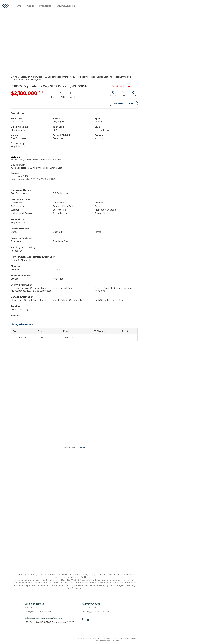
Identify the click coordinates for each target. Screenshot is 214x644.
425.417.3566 (32, 608)
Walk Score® (80, 448)
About (30, 6)
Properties (45, 6)
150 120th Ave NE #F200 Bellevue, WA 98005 (50, 622)
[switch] (114, 95)
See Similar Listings (123, 103)
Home (18, 6)
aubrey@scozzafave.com (96, 611)
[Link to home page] (7, 6)
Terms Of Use (83, 639)
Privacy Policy (95, 639)
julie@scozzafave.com (38, 611)
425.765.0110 (89, 608)
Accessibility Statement (127, 639)
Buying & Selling (66, 6)
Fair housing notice (109, 639)
